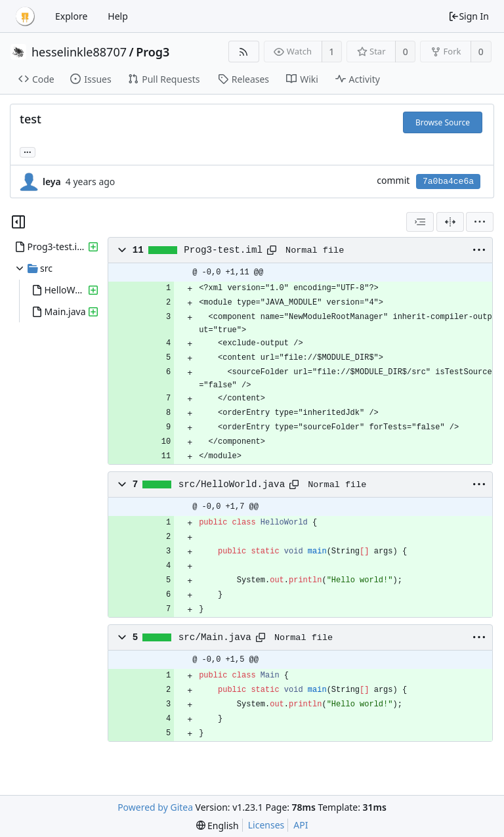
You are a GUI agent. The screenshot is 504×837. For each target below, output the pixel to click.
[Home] (25, 16)
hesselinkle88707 (79, 52)
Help (118, 16)
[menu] (480, 222)
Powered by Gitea (155, 807)
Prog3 (153, 52)
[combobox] (420, 222)
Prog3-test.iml (223, 250)
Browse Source (443, 122)
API (301, 825)
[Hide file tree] (18, 222)
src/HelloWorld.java (232, 484)
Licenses (266, 825)
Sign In (469, 16)
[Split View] (450, 222)
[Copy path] (272, 250)
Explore (71, 16)
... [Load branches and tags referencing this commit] (28, 151)
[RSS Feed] (244, 52)
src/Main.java (215, 637)
